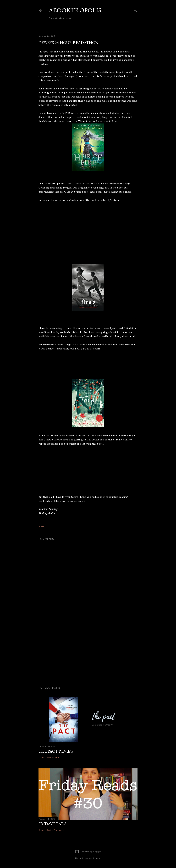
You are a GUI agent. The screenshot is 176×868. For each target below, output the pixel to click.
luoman (97, 858)
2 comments (53, 758)
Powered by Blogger (88, 852)
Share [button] (41, 526)
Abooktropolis (75, 10)
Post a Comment (55, 830)
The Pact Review (56, 751)
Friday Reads (52, 824)
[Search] (135, 10)
